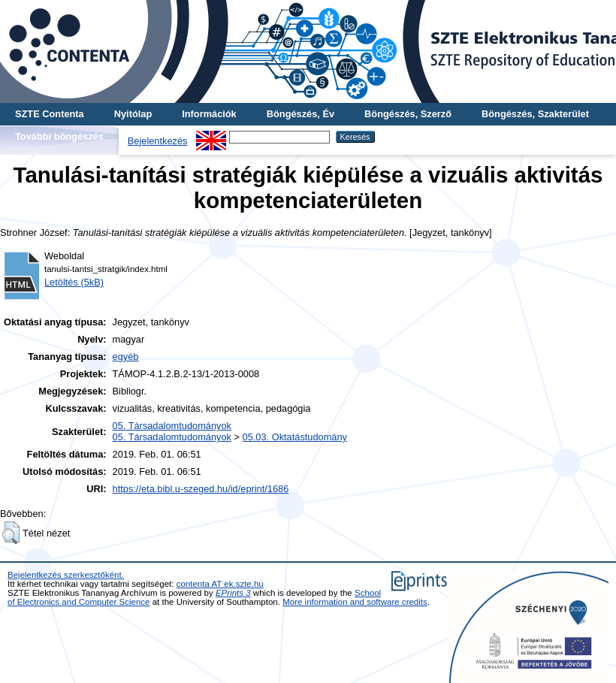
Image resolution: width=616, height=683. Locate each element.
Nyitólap (133, 114)
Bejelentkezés (158, 141)
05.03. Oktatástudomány (295, 437)
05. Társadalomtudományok (172, 426)
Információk (209, 114)
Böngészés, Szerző (408, 114)
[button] (11, 533)
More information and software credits (355, 602)
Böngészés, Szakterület (535, 114)
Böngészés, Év (300, 114)
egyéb (126, 357)
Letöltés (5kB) (74, 282)
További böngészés (59, 136)
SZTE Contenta (50, 114)
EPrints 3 (233, 593)
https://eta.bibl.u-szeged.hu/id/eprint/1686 (201, 489)
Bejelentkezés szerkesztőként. (66, 575)
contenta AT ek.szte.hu (220, 584)
